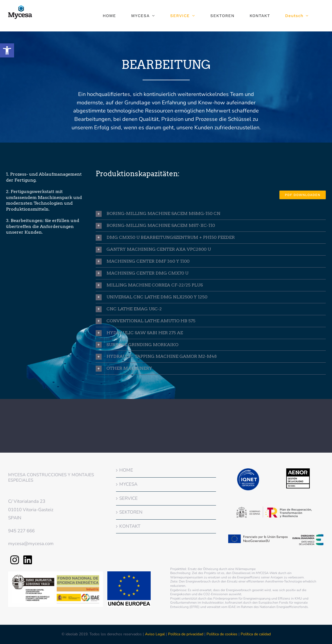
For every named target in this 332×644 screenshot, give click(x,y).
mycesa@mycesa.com (31, 544)
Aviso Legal (155, 634)
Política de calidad (256, 634)
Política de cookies (222, 634)
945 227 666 (21, 531)
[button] (7, 50)
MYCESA (128, 484)
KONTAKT (130, 526)
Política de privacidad (186, 634)
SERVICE (128, 498)
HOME (126, 470)
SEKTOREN (131, 512)
